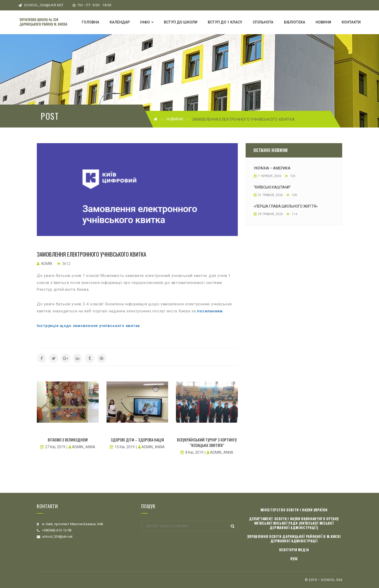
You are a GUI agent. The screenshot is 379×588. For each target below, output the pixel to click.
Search (233, 526)
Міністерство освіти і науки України (294, 510)
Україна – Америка (272, 168)
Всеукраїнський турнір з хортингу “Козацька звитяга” (207, 442)
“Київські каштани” (272, 187)
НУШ (294, 559)
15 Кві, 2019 (125, 447)
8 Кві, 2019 (194, 452)
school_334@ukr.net (41, 5)
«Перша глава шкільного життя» (286, 206)
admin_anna (84, 447)
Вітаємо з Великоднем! (68, 440)
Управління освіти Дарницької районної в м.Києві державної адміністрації (294, 539)
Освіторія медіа (294, 550)
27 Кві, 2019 (55, 447)
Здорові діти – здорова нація (137, 440)
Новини (175, 119)
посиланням (210, 311)
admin (47, 264)
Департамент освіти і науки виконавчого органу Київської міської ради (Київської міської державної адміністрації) (294, 523)
